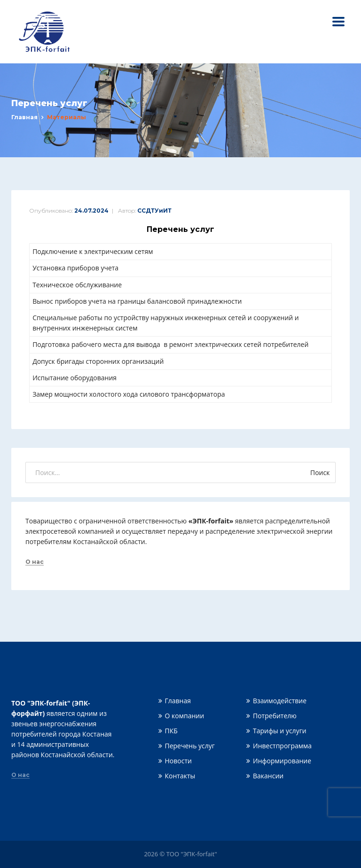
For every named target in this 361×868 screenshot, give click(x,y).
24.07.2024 (91, 211)
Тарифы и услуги (280, 731)
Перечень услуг (190, 746)
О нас (35, 562)
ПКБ (171, 731)
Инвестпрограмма (282, 746)
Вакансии (268, 776)
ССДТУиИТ (154, 211)
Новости (178, 761)
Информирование (282, 761)
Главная (24, 117)
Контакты (180, 776)
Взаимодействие (280, 701)
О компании (185, 716)
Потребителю (275, 716)
